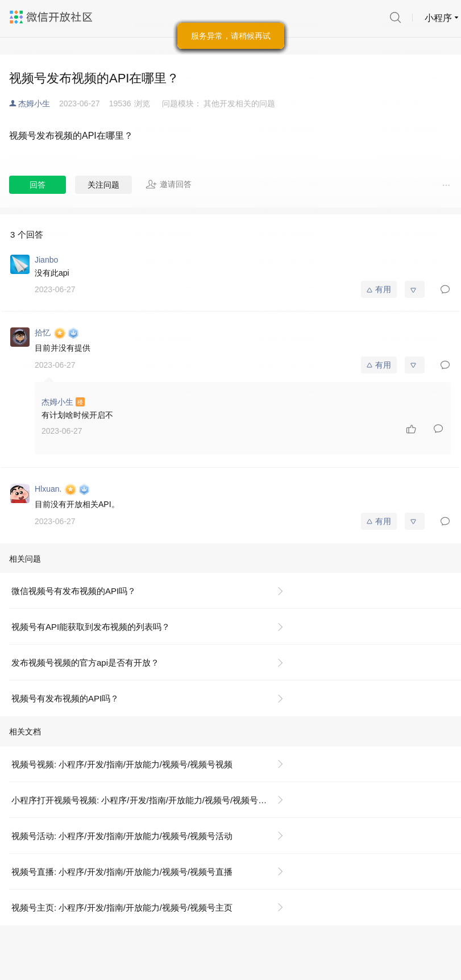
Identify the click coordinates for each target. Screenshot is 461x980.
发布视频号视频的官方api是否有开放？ (85, 663)
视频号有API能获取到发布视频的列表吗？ (91, 627)
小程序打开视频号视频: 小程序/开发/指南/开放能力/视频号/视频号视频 (143, 800)
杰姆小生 (34, 103)
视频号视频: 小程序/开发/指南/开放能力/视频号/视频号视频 (122, 764)
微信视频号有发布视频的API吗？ (74, 591)
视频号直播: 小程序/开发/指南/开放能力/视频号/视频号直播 (122, 872)
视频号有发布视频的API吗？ (65, 698)
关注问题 (103, 185)
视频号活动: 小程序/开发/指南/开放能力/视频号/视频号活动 (122, 836)
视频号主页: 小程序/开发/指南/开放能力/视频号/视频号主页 (122, 908)
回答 (38, 185)
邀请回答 (169, 184)
